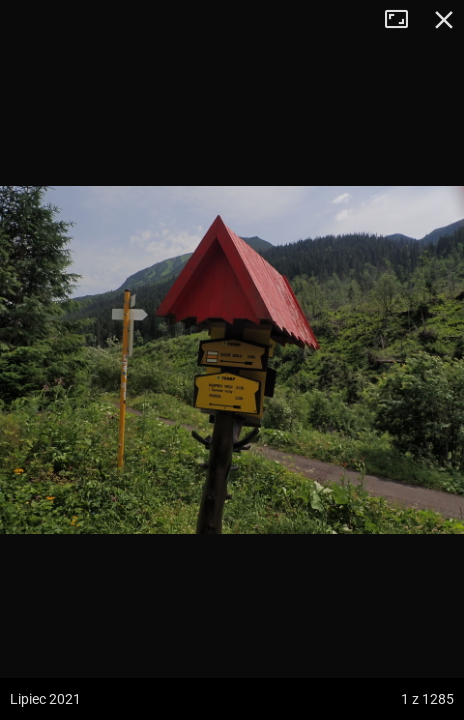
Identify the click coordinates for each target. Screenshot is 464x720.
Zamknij (444, 20)
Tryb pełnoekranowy (404, 20)
